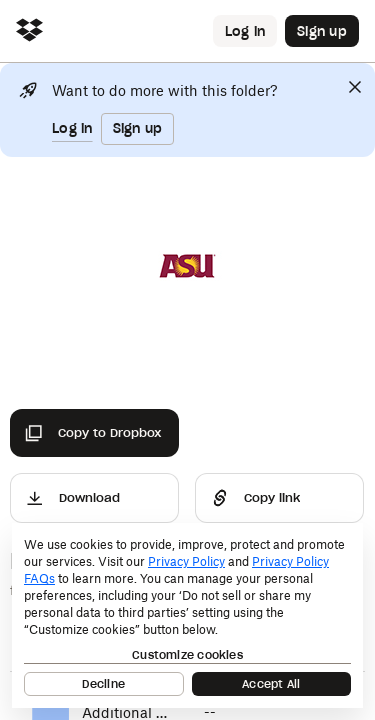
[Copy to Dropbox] (94, 433)
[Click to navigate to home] (29, 31)
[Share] (279, 498)
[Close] (355, 87)
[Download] (94, 498)
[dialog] (187, 615)
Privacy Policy (186, 561)
